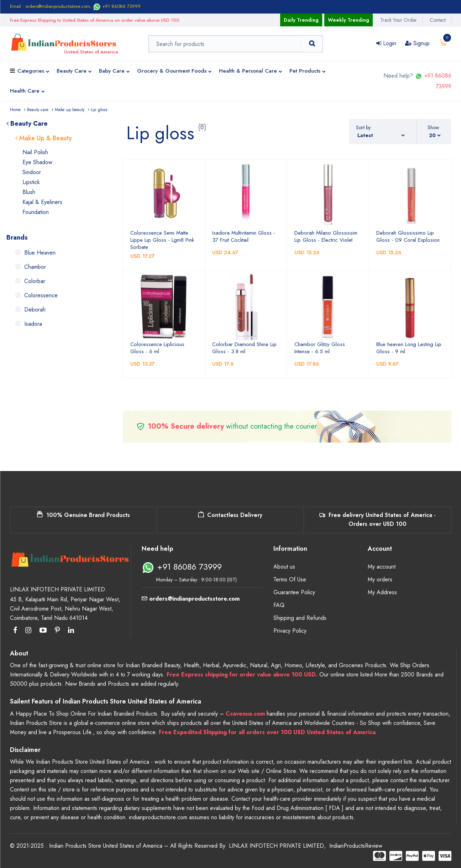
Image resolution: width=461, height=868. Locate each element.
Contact (438, 20)
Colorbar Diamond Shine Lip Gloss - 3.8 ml (244, 348)
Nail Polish (35, 152)
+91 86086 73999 (117, 6)
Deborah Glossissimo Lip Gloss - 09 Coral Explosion (408, 236)
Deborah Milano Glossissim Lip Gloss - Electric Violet (326, 236)
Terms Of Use (290, 579)
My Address (382, 592)
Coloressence (41, 295)
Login (386, 43)
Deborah (35, 310)
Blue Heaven (40, 253)
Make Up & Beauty (44, 138)
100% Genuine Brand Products (83, 515)
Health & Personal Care (251, 71)
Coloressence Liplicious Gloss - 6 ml (157, 348)
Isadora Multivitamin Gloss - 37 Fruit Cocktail (244, 236)
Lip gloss (99, 110)
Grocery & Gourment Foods (174, 71)
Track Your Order (399, 20)
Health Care (27, 91)
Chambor (35, 267)
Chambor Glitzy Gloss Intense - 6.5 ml (320, 348)
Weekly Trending (349, 20)
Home (15, 110)
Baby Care (114, 71)
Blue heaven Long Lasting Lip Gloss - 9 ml (409, 348)
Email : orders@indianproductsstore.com (50, 6)
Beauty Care (74, 71)
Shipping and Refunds (300, 618)
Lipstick (31, 182)
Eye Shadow (37, 162)
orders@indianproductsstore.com (191, 599)
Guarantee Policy (294, 592)
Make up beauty (70, 110)
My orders (380, 579)
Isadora (33, 324)
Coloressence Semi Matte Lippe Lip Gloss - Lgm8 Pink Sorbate (162, 240)
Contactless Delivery (230, 515)
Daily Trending (301, 20)
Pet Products (308, 71)
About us (284, 567)
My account (382, 567)
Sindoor (32, 172)
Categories (33, 71)
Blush (29, 192)
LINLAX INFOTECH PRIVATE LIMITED (276, 846)
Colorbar (35, 281)
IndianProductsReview (356, 846)
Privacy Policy (290, 631)
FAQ (279, 605)
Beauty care (38, 110)
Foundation (36, 212)
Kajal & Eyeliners (42, 202)
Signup (417, 43)
